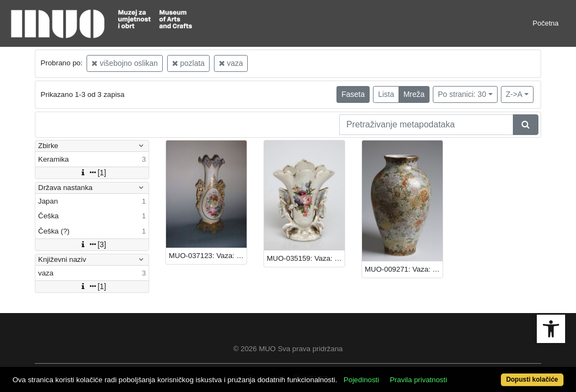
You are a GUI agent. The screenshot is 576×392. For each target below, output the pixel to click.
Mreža (414, 94)
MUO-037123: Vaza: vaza (208, 256)
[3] (92, 244)
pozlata (188, 63)
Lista (386, 94)
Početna (546, 23)
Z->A (514, 94)
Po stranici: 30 (462, 94)
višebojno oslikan (125, 63)
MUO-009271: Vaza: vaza (404, 269)
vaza (231, 63)
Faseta (353, 94)
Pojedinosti (390, 361)
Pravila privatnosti (447, 361)
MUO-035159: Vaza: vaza (306, 258)
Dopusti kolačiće (500, 374)
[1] (92, 173)
